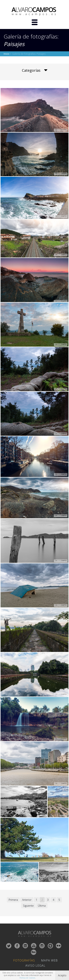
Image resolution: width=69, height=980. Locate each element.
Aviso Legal (35, 966)
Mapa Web (49, 960)
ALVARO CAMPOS (34, 12)
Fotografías (24, 960)
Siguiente (28, 906)
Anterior (27, 900)
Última (42, 906)
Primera (13, 900)
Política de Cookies (27, 978)
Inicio (7, 54)
